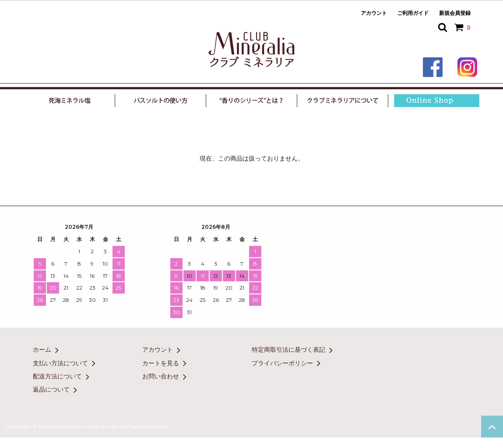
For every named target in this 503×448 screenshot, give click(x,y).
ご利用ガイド (413, 13)
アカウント (374, 13)
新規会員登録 (455, 13)
